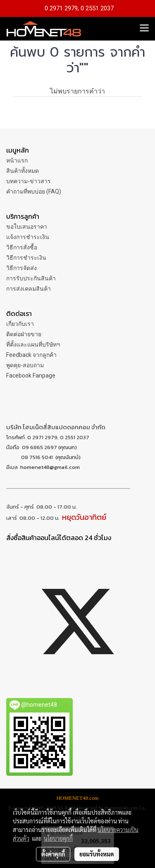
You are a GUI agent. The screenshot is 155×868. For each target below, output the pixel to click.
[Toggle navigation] (144, 29)
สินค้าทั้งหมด (23, 171)
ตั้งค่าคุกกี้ (53, 854)
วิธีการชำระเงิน (26, 258)
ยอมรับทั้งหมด (97, 854)
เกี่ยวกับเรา (20, 324)
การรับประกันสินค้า (31, 278)
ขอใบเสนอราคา (27, 227)
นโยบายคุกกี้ (58, 838)
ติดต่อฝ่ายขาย (24, 334)
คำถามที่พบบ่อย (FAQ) (34, 191)
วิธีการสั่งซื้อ (22, 247)
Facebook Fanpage (31, 375)
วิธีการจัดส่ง (21, 268)
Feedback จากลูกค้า (31, 355)
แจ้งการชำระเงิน (28, 237)
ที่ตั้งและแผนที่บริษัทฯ (33, 344)
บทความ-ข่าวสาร (29, 181)
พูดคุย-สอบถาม (25, 365)
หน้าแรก (17, 160)
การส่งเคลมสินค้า (29, 289)
